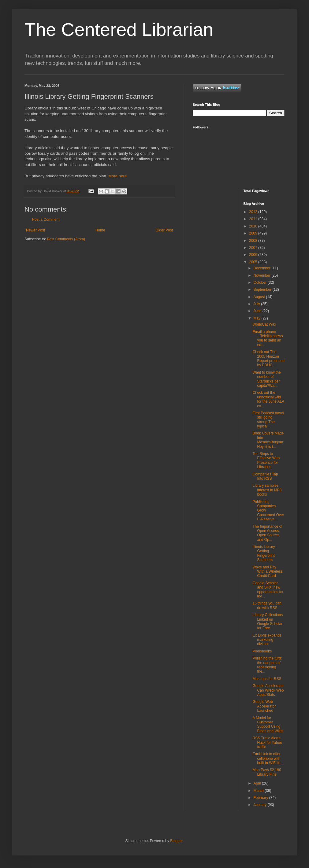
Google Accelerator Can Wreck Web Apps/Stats (268, 690)
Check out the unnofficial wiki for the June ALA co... (268, 399)
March (259, 791)
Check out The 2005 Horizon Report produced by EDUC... (268, 358)
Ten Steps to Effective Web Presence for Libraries (266, 460)
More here (117, 176)
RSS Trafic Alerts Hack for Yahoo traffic (267, 742)
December (262, 268)
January (260, 805)
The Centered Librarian (119, 30)
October (260, 283)
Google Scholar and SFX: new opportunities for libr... (268, 590)
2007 (254, 248)
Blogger (176, 841)
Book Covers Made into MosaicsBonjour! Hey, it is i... (268, 440)
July (257, 304)
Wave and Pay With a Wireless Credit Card (267, 572)
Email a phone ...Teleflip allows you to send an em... (268, 338)
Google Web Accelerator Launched (264, 706)
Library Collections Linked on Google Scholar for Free (268, 621)
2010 (254, 226)
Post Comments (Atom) (66, 239)
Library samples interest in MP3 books (267, 490)
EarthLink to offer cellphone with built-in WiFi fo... (268, 758)
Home (100, 230)
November (262, 275)
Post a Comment (46, 220)
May (257, 318)
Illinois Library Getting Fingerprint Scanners (264, 553)
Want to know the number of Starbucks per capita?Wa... (266, 379)
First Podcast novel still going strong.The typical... (268, 420)
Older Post (164, 230)
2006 (254, 255)
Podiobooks (262, 651)
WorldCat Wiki (264, 324)
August (260, 297)
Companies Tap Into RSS (265, 476)
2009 (254, 233)
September (263, 290)
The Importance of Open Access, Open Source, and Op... (267, 533)
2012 (254, 212)
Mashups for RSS (267, 679)
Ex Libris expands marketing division (267, 640)
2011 (254, 219)
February (261, 798)
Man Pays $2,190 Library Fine (267, 772)
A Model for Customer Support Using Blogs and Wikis (268, 724)
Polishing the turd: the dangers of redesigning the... (267, 665)
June (258, 311)
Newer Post (35, 230)
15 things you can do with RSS (267, 605)
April (257, 783)
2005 (254, 262)
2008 (254, 241)
